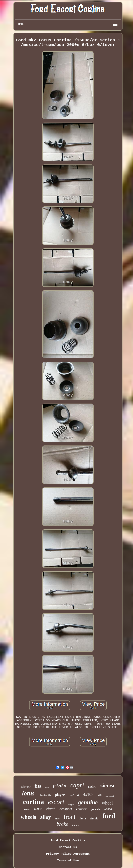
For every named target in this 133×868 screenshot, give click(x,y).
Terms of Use (68, 861)
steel (47, 788)
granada (95, 809)
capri (77, 785)
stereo (26, 786)
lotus (28, 793)
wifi (100, 795)
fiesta (83, 819)
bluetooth (45, 795)
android (74, 795)
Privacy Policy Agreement (68, 854)
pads (57, 819)
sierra (108, 785)
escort (56, 802)
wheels (28, 817)
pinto (60, 786)
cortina (34, 802)
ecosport (66, 809)
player (60, 795)
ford (109, 816)
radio (92, 786)
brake (62, 824)
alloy (46, 817)
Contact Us (68, 847)
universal (110, 796)
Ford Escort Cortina (68, 841)
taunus (76, 825)
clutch (51, 809)
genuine (88, 802)
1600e (38, 809)
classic (94, 818)
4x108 (88, 794)
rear (27, 809)
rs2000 (108, 809)
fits (38, 786)
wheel (107, 803)
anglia (71, 805)
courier (81, 809)
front (70, 817)
